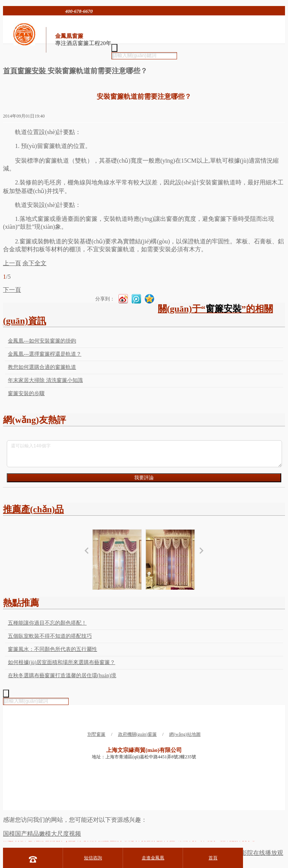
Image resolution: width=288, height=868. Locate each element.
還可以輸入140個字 (144, 454)
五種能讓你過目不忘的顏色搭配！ (47, 623)
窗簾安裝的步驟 (26, 393)
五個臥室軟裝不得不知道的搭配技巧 (50, 636)
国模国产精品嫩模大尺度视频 (42, 834)
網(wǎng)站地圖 (185, 734)
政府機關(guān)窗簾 (137, 734)
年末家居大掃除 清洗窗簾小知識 (45, 380)
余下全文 (34, 263)
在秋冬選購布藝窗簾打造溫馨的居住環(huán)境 (62, 676)
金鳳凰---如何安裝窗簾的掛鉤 (42, 341)
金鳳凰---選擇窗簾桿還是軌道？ (45, 354)
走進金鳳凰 (153, 858)
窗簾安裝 (32, 71)
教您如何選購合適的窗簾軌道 (42, 367)
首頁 (10, 71)
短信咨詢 (93, 858)
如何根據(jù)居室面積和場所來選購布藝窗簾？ (61, 662)
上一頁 (12, 263)
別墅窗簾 (96, 734)
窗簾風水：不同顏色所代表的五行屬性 (52, 649)
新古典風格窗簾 (117, 565)
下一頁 (12, 290)
